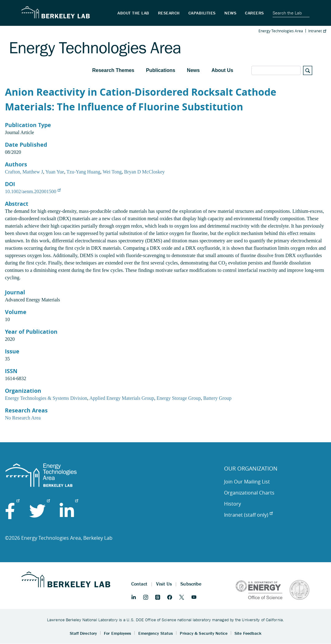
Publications (161, 70)
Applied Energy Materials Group (122, 398)
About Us (222, 70)
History (232, 504)
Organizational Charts (249, 493)
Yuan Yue (55, 172)
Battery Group (217, 398)
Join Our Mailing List (247, 482)
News (193, 70)
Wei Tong (112, 172)
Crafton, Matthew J (24, 172)
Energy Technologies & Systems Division (46, 398)
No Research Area (23, 418)
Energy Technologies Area (281, 31)
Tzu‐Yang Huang (83, 172)
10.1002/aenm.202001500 (33, 191)
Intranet (317, 31)
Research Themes (113, 70)
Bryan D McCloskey (144, 172)
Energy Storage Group (179, 398)
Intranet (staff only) (248, 515)
